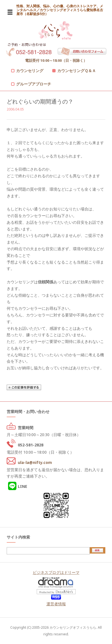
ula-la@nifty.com (35, 462)
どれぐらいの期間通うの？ (40, 101)
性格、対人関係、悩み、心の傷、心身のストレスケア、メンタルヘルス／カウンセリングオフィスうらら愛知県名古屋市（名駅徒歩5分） (60, 10)
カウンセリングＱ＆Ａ (77, 71)
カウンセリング (30, 71)
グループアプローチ (34, 84)
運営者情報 (56, 604)
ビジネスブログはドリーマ (56, 572)
